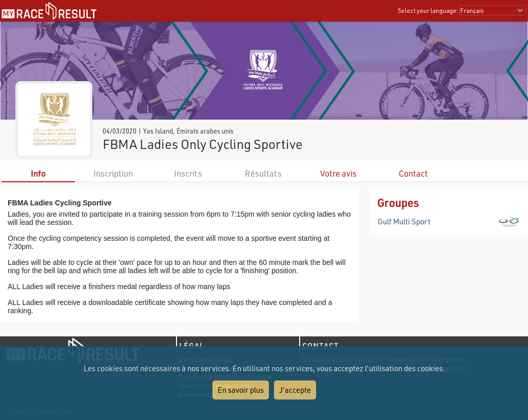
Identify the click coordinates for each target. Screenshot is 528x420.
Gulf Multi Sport (404, 221)
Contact (413, 173)
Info (38, 173)
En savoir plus (241, 390)
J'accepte (295, 390)
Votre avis (338, 173)
